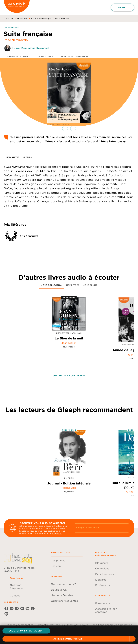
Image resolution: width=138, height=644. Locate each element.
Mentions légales (78, 625)
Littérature (22, 18)
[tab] (12, 157)
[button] (26, 631)
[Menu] (123, 7)
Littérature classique (41, 18)
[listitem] (6, 608)
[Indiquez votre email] (98, 528)
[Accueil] (17, 7)
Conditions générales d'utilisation (111, 625)
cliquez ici (57, 533)
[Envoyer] (126, 528)
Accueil (10, 18)
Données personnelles (19, 625)
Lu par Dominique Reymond (31, 48)
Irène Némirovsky (16, 40)
